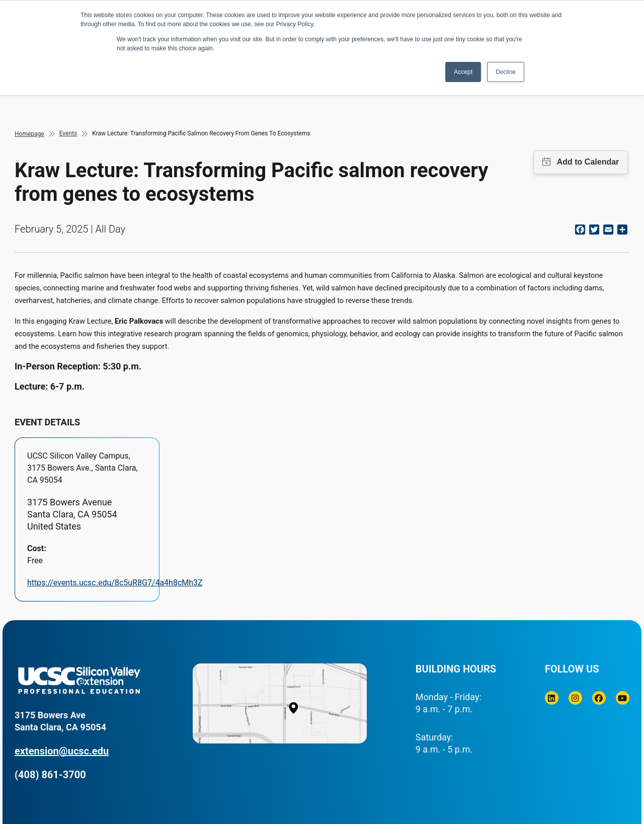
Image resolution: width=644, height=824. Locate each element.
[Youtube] (623, 698)
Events (68, 133)
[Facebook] (599, 698)
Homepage (29, 134)
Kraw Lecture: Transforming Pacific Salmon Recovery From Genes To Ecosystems (201, 133)
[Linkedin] (552, 698)
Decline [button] (506, 72)
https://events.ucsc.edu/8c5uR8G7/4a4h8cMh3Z (115, 583)
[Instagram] (575, 698)
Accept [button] (463, 72)
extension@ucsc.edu (62, 751)
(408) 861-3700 (50, 775)
